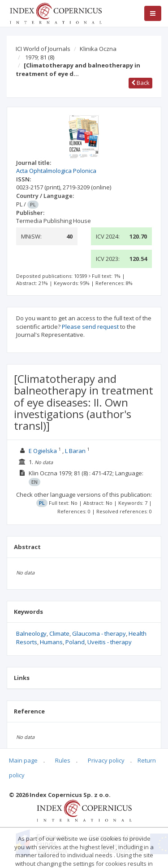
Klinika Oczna (98, 49)
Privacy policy (106, 760)
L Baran (75, 451)
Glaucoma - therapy (99, 633)
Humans (51, 642)
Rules (63, 760)
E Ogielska (43, 451)
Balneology (31, 633)
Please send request (90, 327)
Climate (59, 633)
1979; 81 (40, 57)
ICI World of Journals (43, 49)
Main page (23, 760)
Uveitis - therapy (110, 642)
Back (140, 83)
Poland (75, 642)
